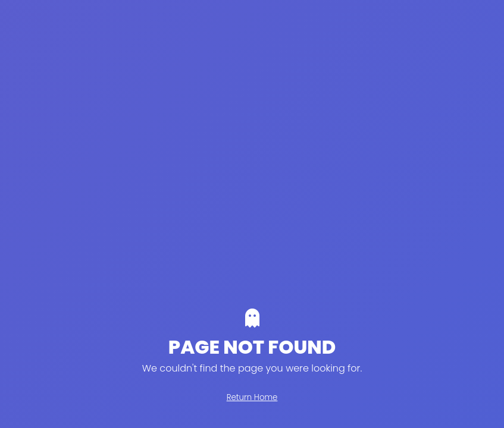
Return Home (252, 397)
